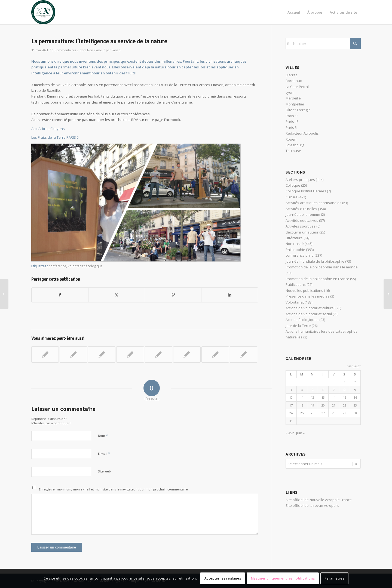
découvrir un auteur (302, 232)
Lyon (290, 92)
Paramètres (334, 578)
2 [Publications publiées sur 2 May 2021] (355, 382)
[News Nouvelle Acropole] (43, 12)
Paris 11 (292, 116)
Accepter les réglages (223, 578)
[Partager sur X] (117, 295)
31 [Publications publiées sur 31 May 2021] (291, 421)
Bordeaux (294, 81)
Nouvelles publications (304, 290)
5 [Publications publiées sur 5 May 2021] (313, 390)
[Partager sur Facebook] (60, 295)
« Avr (290, 433)
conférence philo (300, 255)
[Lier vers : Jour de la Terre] (187, 354)
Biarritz (291, 75)
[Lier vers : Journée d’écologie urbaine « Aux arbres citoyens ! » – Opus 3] (215, 354)
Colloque (293, 185)
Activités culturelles (301, 209)
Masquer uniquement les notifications (283, 578)
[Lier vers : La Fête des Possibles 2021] (130, 354)
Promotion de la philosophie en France (317, 279)
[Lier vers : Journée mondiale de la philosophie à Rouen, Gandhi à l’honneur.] (244, 354)
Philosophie (295, 250)
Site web (104, 471)
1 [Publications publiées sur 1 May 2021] (345, 382)
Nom (103, 435)
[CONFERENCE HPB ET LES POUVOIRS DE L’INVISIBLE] (4, 294)
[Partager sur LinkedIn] (230, 295)
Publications (296, 284)
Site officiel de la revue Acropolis (312, 505)
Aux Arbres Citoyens (48, 129)
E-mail (104, 453)
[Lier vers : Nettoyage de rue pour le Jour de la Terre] (45, 354)
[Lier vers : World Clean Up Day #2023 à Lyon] (102, 354)
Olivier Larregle (298, 110)
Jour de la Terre (298, 326)
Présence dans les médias (307, 296)
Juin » (300, 433)
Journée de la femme (303, 214)
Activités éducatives (302, 220)
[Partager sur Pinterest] (173, 295)
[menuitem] (294, 12)
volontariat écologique (85, 266)
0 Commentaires (64, 50)
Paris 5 (116, 50)
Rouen (291, 139)
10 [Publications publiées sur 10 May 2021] (291, 397)
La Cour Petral (297, 87)
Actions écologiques (302, 320)
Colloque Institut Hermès (306, 191)
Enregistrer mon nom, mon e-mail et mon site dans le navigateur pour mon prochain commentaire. (114, 489)
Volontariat (295, 302)
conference (57, 266)
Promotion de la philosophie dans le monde (322, 267)
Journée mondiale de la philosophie (315, 261)
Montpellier (295, 104)
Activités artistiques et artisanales (313, 203)
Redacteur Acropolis (302, 133)
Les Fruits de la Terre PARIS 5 (55, 137)
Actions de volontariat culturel (310, 308)
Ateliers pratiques (300, 180)
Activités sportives (301, 226)
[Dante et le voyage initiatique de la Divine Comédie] (388, 294)
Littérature (294, 238)
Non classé (95, 50)
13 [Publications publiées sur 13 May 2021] (323, 397)
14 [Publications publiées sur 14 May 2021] (334, 397)
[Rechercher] (323, 44)
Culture (292, 197)
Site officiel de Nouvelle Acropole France (319, 499)
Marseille (293, 98)
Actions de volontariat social (309, 314)
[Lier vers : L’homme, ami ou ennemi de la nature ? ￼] (159, 354)
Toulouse (293, 151)
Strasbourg (295, 145)
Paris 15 (292, 122)
